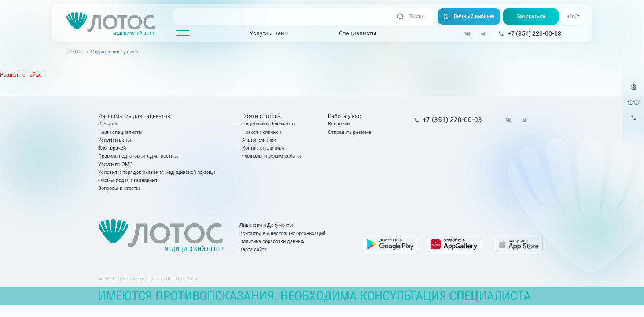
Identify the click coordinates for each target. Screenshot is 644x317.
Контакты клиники (263, 148)
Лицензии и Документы (269, 124)
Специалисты (358, 33)
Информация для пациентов (134, 116)
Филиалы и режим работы (272, 156)
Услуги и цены (269, 33)
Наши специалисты (120, 132)
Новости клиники (261, 132)
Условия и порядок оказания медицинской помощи (157, 172)
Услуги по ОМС (115, 164)
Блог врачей (112, 148)
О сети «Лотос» (261, 116)
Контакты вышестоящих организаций (282, 234)
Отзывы (108, 124)
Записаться (531, 16)
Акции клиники (259, 140)
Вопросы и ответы (119, 188)
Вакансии (339, 124)
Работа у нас (344, 116)
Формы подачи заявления (128, 180)
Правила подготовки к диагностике (138, 156)
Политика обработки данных (272, 241)
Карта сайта (253, 249)
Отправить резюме (350, 132)
